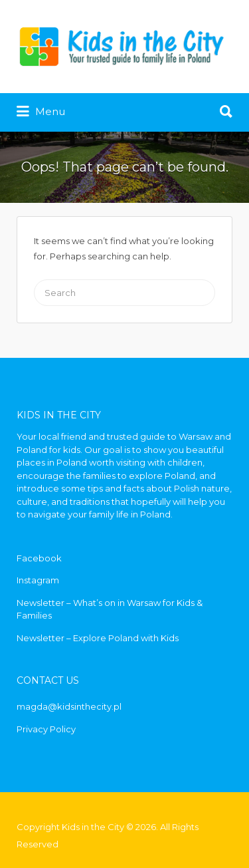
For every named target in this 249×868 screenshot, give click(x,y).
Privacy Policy (46, 729)
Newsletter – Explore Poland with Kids (98, 638)
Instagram (38, 580)
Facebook (39, 558)
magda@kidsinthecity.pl (69, 706)
